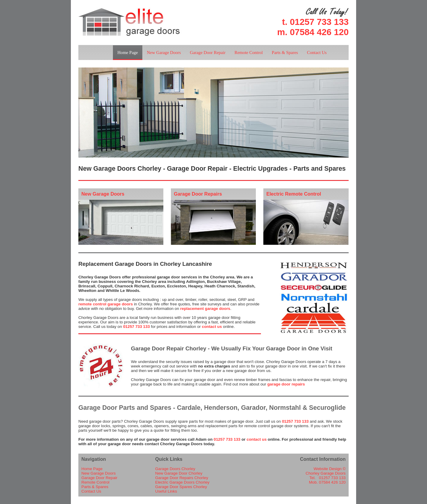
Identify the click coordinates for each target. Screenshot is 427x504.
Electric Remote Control (294, 194)
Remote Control (249, 52)
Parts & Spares (285, 52)
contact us (212, 327)
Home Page (128, 52)
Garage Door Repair (208, 52)
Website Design (327, 469)
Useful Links (166, 491)
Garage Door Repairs (198, 194)
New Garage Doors (164, 52)
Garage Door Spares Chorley (181, 487)
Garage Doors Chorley (175, 469)
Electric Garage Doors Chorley (182, 482)
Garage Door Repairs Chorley (182, 478)
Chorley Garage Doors (326, 473)
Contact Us (317, 52)
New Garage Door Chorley (179, 473)
